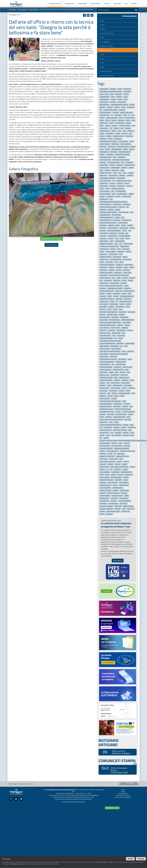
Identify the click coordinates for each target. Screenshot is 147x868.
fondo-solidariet (105, 399)
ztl (121, 346)
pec (120, 244)
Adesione (118, 4)
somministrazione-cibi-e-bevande (110, 401)
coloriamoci (114, 498)
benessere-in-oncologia (122, 155)
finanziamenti (120, 123)
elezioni (132, 149)
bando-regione (116, 168)
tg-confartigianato (124, 236)
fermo (132, 141)
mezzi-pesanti (127, 220)
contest (113, 475)
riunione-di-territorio (106, 273)
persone (119, 270)
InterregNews (105, 42)
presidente (118, 480)
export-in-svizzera (105, 490)
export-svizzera (127, 367)
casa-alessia (104, 233)
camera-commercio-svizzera (119, 354)
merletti (116, 128)
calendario (121, 252)
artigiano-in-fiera (118, 136)
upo (122, 128)
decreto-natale (104, 388)
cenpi (101, 149)
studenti (126, 477)
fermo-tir (103, 309)
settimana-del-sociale (111, 110)
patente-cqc (104, 123)
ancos (125, 99)
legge (122, 170)
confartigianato (104, 99)
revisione (122, 110)
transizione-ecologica (106, 506)
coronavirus (119, 94)
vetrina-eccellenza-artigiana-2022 (110, 322)
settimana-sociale (125, 126)
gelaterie (122, 315)
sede (101, 170)
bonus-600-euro (114, 320)
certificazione (115, 346)
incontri (107, 149)
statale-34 (119, 265)
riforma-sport (124, 498)
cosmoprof (118, 433)
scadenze (117, 380)
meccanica (103, 239)
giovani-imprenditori (127, 112)
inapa (110, 139)
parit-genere (117, 257)
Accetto (130, 859)
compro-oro (103, 254)
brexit (125, 173)
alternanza (128, 420)
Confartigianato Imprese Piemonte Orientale (16, 4)
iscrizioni (114, 443)
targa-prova (113, 233)
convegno (103, 483)
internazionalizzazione (107, 217)
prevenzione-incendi (122, 456)
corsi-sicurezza (115, 328)
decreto (117, 107)
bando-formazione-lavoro (108, 325)
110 (111, 128)
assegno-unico (104, 433)
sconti (108, 435)
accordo (106, 438)
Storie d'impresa (34, 9)
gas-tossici (109, 262)
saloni (130, 359)
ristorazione (108, 280)
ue (107, 469)
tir (129, 115)
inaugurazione (118, 404)
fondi (124, 509)
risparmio (111, 267)
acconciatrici (128, 385)
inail (133, 126)
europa (102, 435)
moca (102, 475)
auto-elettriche (123, 141)
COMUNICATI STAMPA (118, 761)
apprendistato (130, 344)
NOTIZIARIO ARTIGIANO (109, 743)
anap (101, 94)
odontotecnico (124, 228)
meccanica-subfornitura (127, 451)
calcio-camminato (105, 181)
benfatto (118, 509)
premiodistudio (112, 236)
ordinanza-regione (124, 393)
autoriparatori (104, 152)
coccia (102, 189)
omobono (109, 417)
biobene (108, 126)
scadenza (119, 267)
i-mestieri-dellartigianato (107, 344)
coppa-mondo (104, 467)
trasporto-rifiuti (121, 362)
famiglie (102, 383)
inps (113, 364)
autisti (102, 120)
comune (125, 469)
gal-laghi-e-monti (128, 435)
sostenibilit (111, 414)
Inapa (102, 59)
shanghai (103, 396)
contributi (110, 107)
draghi (112, 302)
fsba (123, 217)
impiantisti (116, 294)
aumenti (128, 252)
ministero (127, 404)
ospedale (111, 225)
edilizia (102, 134)
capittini (126, 433)
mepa (126, 267)
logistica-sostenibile (106, 380)
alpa (113, 191)
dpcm (102, 126)
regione (117, 210)
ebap (112, 94)
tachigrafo (103, 210)
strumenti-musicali (125, 302)
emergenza (127, 204)
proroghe (103, 231)
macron (124, 388)
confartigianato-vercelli (107, 412)
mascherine (129, 136)
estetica (118, 197)
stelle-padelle (104, 186)
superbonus (122, 157)
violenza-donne (105, 168)
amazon (124, 427)
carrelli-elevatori (118, 488)
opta (130, 430)
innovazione (117, 407)
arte (109, 393)
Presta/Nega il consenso (16, 864)
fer (101, 438)
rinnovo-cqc (117, 220)
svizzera (102, 197)
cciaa (117, 239)
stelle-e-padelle (111, 252)
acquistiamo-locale (106, 407)
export (123, 107)
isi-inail (128, 304)
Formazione (83, 4)
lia (117, 302)
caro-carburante (124, 212)
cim (116, 338)
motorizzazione (124, 485)
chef (133, 393)
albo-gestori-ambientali (122, 448)
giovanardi (103, 225)
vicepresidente (128, 244)
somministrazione (105, 112)
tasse (122, 396)
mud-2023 (103, 330)
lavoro (128, 120)
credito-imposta (105, 144)
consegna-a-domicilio (106, 509)
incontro (113, 249)
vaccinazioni (104, 459)
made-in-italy (104, 357)
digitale (131, 194)
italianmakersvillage (106, 367)
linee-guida (115, 317)
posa (116, 378)
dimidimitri (119, 165)
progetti (112, 270)
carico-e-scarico (105, 349)
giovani (133, 147)
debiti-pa (120, 325)
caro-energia (127, 260)
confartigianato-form (127, 296)
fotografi (128, 128)
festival (102, 294)
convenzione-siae (121, 414)
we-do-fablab (116, 215)
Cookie (123, 792)
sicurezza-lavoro (122, 194)
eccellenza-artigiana (118, 189)
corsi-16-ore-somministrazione (119, 275)
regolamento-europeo (106, 480)
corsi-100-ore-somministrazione (110, 351)
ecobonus (103, 162)
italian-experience (105, 160)
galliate (125, 257)
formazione (127, 89)
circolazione (118, 273)
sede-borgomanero (112, 451)
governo (125, 168)
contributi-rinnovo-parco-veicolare (110, 341)
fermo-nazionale (117, 446)
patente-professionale (107, 291)
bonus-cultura (113, 459)
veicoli (110, 296)
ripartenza (103, 454)
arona (124, 351)
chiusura (112, 183)
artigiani (131, 173)
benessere (103, 147)
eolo (128, 372)
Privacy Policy (103, 862)
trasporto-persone (105, 485)
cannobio (116, 427)
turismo (126, 462)
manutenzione (121, 330)
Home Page (12, 9)
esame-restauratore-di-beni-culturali (111, 420)
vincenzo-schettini (106, 430)
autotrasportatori (105, 215)
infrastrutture (117, 204)
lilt (112, 115)
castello (128, 123)
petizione (124, 283)
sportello (103, 385)
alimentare (103, 267)
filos (108, 383)
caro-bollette (113, 391)
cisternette (114, 357)
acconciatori (127, 92)
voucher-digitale (105, 496)
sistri (126, 346)
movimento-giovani (128, 412)
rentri (128, 239)
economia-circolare (106, 173)
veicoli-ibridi (103, 275)
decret (102, 417)
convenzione (104, 128)
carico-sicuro (127, 273)
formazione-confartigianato (108, 312)
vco (130, 231)
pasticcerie (127, 288)
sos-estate (114, 152)
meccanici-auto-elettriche (123, 409)
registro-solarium (105, 278)
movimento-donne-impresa (108, 141)
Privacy (123, 790)
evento (126, 286)
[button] (89, 175)
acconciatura (115, 472)
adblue (127, 496)
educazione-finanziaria (107, 299)
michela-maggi (104, 477)
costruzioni (119, 299)
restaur (118, 412)
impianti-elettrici (118, 370)
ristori (111, 422)
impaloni (130, 225)
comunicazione (123, 223)
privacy (126, 94)
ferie (123, 162)
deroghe (126, 425)
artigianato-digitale (106, 404)
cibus (128, 417)
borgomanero (104, 199)
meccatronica (122, 102)
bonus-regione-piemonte (107, 462)
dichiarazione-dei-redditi (115, 288)
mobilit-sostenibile (106, 257)
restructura (126, 249)
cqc (101, 110)
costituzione (104, 391)
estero (121, 338)
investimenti (110, 134)
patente (102, 451)
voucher (102, 136)
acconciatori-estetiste (120, 430)
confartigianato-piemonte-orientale (111, 92)
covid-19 (129, 186)
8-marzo (120, 475)
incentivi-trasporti (117, 496)
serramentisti (113, 254)
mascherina (132, 427)
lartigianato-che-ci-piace (124, 181)
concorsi (111, 239)
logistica (102, 107)
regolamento (104, 183)
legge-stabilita (104, 346)
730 (120, 173)
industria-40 (126, 511)
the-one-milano (105, 446)
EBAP (102, 67)
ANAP (102, 63)
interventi (103, 464)
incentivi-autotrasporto (107, 362)
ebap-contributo (105, 317)
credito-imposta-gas (128, 320)
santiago (103, 414)
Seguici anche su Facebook (51, 239)
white (121, 262)
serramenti (103, 139)
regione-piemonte (112, 118)
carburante (117, 469)
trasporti (119, 97)
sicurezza (116, 112)
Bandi (102, 25)
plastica (102, 469)
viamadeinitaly (104, 501)
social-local (127, 299)
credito (123, 225)
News (102, 21)
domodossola (116, 333)
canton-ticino (104, 283)
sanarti (102, 118)
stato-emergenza (105, 336)
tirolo (127, 370)
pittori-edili (118, 506)
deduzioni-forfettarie (106, 448)
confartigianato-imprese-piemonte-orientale (113, 202)
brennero (113, 186)
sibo (131, 407)
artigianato (129, 162)
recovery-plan (104, 249)
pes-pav (116, 296)
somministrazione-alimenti (108, 223)
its (115, 454)
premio (102, 514)
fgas (112, 241)
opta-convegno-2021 (113, 511)
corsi (115, 157)
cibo (101, 280)
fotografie (125, 380)
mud (124, 131)
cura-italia (103, 236)
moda (120, 99)
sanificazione (115, 375)
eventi (120, 89)
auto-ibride (103, 307)
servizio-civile (104, 260)
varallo (117, 217)
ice (114, 181)
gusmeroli (112, 330)
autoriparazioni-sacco (106, 409)
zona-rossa (131, 509)
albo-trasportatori (105, 488)
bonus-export (125, 383)
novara (111, 123)
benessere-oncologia (106, 338)
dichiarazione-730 (116, 260)
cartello (124, 464)
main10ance (104, 165)
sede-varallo (127, 322)
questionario (129, 475)
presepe (110, 396)
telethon (111, 464)
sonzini (126, 480)
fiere (114, 336)
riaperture (132, 388)
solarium (122, 391)
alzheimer (122, 176)
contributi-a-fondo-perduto (121, 160)
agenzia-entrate (124, 378)
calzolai (125, 149)
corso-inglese (104, 354)
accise (126, 97)
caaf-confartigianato (125, 501)
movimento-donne (125, 152)
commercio (124, 375)
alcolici (110, 454)
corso (113, 97)
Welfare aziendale (106, 71)
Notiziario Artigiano (107, 46)
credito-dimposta (129, 291)
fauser (109, 385)
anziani (131, 414)
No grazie (141, 859)
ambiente (103, 296)
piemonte (124, 493)
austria (122, 304)
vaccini (124, 231)
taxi (133, 115)
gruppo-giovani (104, 498)
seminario (120, 183)
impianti (115, 490)
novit (121, 459)
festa (124, 401)
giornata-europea (116, 477)
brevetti (114, 393)
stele (130, 294)
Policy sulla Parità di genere (123, 797)
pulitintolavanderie (105, 157)
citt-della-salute (105, 443)
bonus (121, 118)
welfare (114, 131)
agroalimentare (104, 105)
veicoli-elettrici (114, 283)
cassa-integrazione (114, 162)
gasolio (109, 136)
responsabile (124, 317)
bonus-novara (124, 490)
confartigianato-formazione (120, 105)
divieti (128, 391)
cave (116, 262)
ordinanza (130, 351)
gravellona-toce (121, 364)
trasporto (113, 89)
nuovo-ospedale (105, 472)
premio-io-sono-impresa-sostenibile (111, 286)
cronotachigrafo (121, 191)
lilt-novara (127, 446)
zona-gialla (110, 197)
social (132, 433)
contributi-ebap (113, 504)
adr (127, 207)
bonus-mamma (113, 483)
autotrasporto (104, 89)
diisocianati (103, 176)
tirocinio (125, 278)
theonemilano (120, 307)
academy (103, 493)
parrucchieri (121, 186)
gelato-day (121, 454)
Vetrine (134, 4)
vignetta (111, 210)
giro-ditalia (103, 504)
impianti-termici (130, 165)
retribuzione (108, 427)
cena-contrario (104, 328)
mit (112, 433)
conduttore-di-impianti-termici (109, 246)
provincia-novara (105, 333)
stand (122, 239)
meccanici (103, 228)
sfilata (107, 475)
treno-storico (129, 265)
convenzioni (115, 144)
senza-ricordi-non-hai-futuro (119, 467)
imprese (125, 134)
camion (108, 189)
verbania (111, 307)
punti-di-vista (126, 197)
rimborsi (130, 330)
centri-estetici (113, 176)
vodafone (130, 176)
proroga (112, 165)
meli (124, 333)
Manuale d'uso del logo (123, 795)
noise (120, 443)
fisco (120, 131)
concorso (132, 278)
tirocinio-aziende (112, 315)
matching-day (104, 302)
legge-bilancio (125, 246)
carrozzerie (110, 155)
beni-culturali (115, 383)
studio (119, 278)
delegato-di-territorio (106, 244)
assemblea (118, 115)
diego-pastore (104, 241)
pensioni (118, 464)
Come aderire (118, 561)
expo (114, 194)
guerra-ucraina (104, 375)
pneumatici (112, 147)
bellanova (125, 328)
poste (116, 422)
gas (114, 278)
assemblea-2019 (126, 472)
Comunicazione (55, 4)
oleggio (111, 372)
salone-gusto (104, 304)
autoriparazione (105, 97)
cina (101, 427)
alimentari (131, 131)
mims (109, 309)
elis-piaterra (122, 359)
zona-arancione (105, 191)
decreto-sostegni (105, 194)
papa (132, 425)
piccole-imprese (113, 228)
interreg (107, 170)
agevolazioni (104, 270)
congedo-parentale (119, 417)
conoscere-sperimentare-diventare (111, 425)
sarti (116, 244)
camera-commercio (123, 147)
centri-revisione (105, 131)
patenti (131, 168)
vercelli (132, 105)
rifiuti (125, 115)
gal (127, 233)
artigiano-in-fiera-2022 (107, 456)
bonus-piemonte (126, 144)
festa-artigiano (124, 483)
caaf (117, 372)
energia (102, 155)
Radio (102, 37)
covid (107, 94)
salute (117, 225)
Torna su (129, 783)
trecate (132, 228)
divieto (102, 262)
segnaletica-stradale (106, 378)
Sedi (126, 4)
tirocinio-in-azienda (113, 493)
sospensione (122, 312)
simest (102, 252)
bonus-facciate (116, 349)
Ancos (102, 54)
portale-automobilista (114, 231)
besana (131, 280)
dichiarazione (114, 304)
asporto (119, 462)
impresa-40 (103, 422)
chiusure (122, 372)
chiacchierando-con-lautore (108, 359)
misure (124, 294)
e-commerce (118, 139)
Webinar (103, 29)
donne (124, 280)
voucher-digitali (120, 241)
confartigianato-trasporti (107, 178)
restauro (115, 126)
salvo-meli (119, 291)
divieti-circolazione (105, 204)
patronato (121, 120)
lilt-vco (115, 309)
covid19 (114, 399)
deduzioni (103, 288)
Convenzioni (70, 4)
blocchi (117, 396)
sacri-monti (121, 336)
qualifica (102, 511)
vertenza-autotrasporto (107, 265)
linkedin (109, 294)
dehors (115, 485)
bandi (128, 307)
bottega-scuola (118, 385)
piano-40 (103, 393)
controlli (127, 443)
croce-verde (123, 504)
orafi (121, 254)
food (121, 309)
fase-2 (127, 183)
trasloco (132, 467)
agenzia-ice (117, 280)
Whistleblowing (123, 793)
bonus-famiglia (116, 435)
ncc (111, 469)
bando (108, 120)
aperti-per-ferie (105, 115)
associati (125, 407)
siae (130, 134)
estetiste (113, 102)
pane (119, 249)
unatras (114, 120)
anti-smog (132, 312)
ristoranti (114, 501)
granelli (118, 134)
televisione (120, 344)
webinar (114, 99)
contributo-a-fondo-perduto (108, 212)
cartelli (132, 380)
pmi (111, 199)
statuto (132, 267)
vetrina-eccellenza (105, 370)
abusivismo (115, 170)
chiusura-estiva (105, 364)
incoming (122, 207)
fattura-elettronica (106, 220)
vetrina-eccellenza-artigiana (108, 207)
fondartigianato (116, 149)
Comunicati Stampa (107, 33)
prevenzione (104, 320)
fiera (133, 120)
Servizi (107, 4)
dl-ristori (103, 315)
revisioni (121, 233)
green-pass (131, 107)
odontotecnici (104, 102)
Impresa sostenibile (107, 75)
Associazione (96, 4)
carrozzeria (117, 367)
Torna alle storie (51, 245)
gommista (109, 514)
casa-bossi (126, 270)
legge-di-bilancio (128, 506)
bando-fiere (103, 372)
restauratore (121, 178)
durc (132, 212)
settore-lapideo (115, 388)
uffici (115, 173)
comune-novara (130, 118)
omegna (127, 325)
